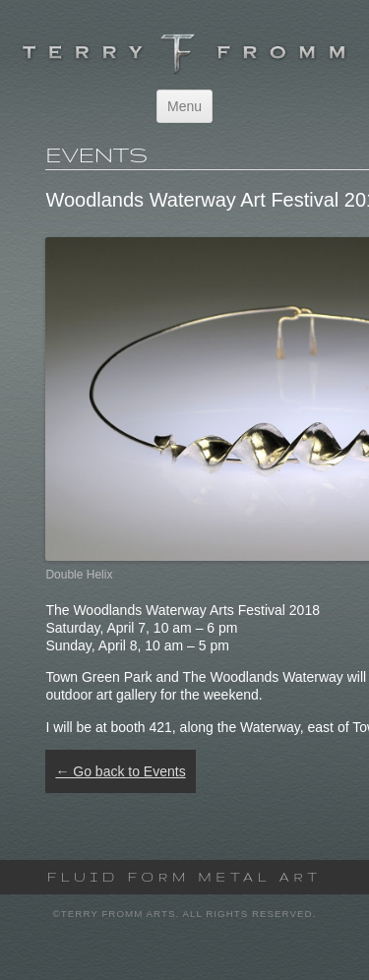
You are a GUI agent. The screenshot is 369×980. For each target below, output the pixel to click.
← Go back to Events (120, 771)
